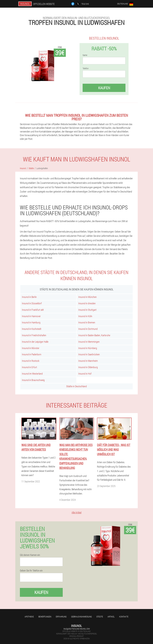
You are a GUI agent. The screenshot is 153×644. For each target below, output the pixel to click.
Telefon (86, 68)
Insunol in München (88, 297)
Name (85, 55)
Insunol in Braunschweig (33, 380)
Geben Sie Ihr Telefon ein (31, 571)
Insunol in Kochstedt (32, 329)
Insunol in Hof (85, 374)
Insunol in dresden (87, 303)
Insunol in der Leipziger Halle (35, 342)
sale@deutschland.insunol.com (77, 629)
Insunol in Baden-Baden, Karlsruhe (94, 335)
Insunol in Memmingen (89, 342)
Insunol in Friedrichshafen (34, 335)
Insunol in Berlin (29, 297)
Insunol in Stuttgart (87, 310)
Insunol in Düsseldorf (32, 303)
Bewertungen (45, 617)
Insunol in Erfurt (29, 367)
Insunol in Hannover (31, 316)
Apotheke (29, 617)
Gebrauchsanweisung (81, 617)
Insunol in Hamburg (31, 322)
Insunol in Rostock (31, 361)
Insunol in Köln (85, 316)
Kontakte (124, 617)
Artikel (111, 617)
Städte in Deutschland (76, 386)
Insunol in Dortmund (88, 329)
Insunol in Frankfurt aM (33, 310)
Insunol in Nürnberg (88, 348)
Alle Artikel (76, 512)
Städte (100, 617)
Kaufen (104, 88)
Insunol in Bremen (87, 322)
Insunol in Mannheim (88, 361)
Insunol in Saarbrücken (89, 354)
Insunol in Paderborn (32, 354)
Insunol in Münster (31, 348)
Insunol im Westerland (32, 374)
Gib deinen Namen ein (30, 555)
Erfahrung (61, 617)
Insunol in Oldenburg (88, 367)
